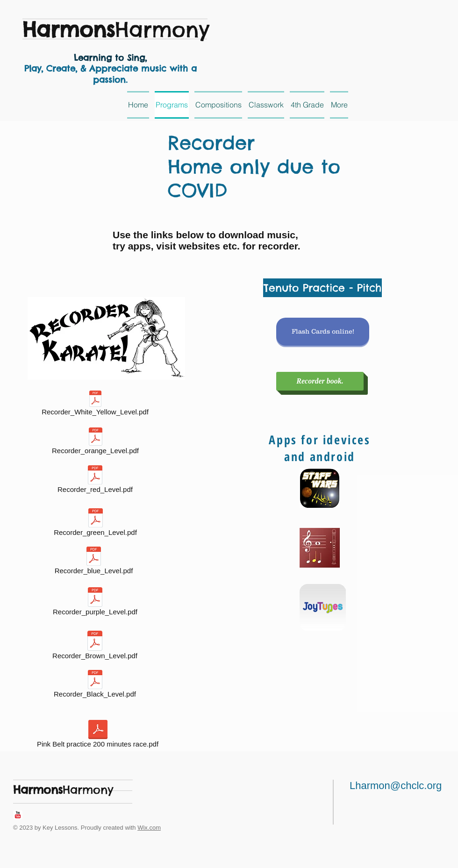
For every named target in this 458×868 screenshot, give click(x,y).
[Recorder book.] (320, 381)
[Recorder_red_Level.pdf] (95, 481)
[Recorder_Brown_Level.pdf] (95, 647)
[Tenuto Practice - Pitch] (322, 288)
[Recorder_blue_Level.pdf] (94, 562)
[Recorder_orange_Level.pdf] (95, 443)
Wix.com (149, 828)
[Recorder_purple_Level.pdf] (95, 603)
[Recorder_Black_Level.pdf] (95, 686)
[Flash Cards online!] (323, 332)
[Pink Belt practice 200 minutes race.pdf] (98, 736)
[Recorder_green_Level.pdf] (95, 524)
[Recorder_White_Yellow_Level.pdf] (95, 405)
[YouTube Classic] (18, 815)
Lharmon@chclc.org (396, 786)
